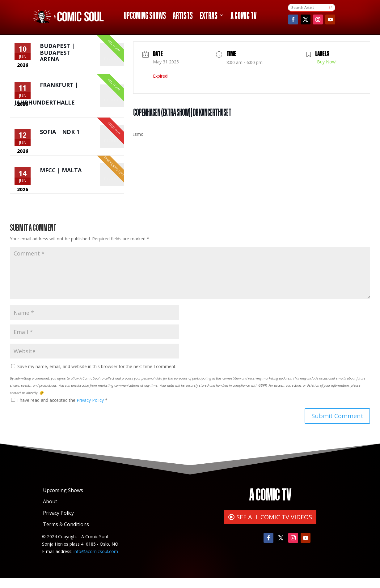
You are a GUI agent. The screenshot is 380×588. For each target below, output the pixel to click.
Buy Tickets (113, 56)
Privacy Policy (91, 410)
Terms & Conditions (66, 534)
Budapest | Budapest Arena (57, 54)
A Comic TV (243, 16)
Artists (183, 16)
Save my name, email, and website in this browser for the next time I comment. (97, 376)
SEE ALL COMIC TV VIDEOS (274, 527)
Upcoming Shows (145, 16)
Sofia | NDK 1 (60, 136)
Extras (209, 16)
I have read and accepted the (59, 410)
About (50, 512)
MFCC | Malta (61, 178)
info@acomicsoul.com (96, 561)
